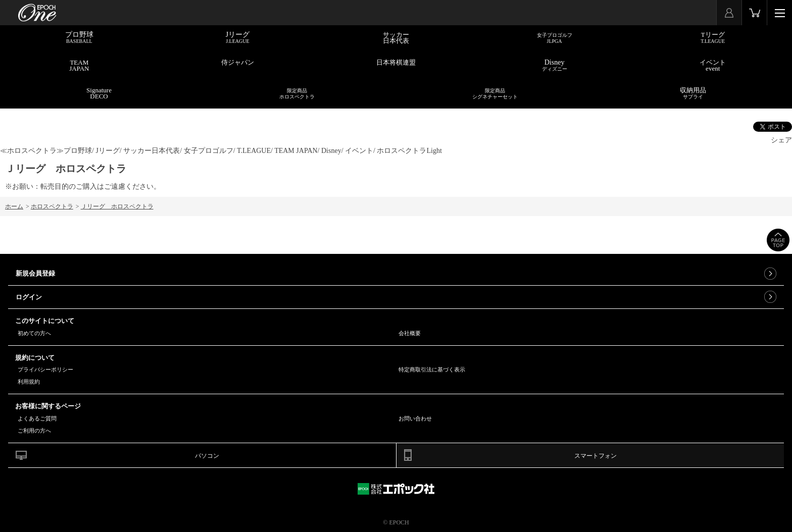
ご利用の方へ (34, 431)
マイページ (729, 13)
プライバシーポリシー (45, 369)
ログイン (29, 297)
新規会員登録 (35, 273)
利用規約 (29, 382)
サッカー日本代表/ (153, 151)
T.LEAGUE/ (255, 151)
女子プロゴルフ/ (210, 151)
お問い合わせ (415, 418)
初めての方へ (34, 333)
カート (754, 13)
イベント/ (360, 151)
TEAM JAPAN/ (297, 151)
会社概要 (410, 333)
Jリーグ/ (108, 151)
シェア (781, 140)
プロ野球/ (79, 151)
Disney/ (332, 151)
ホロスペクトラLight (409, 151)
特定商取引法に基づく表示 (432, 369)
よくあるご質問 (37, 418)
